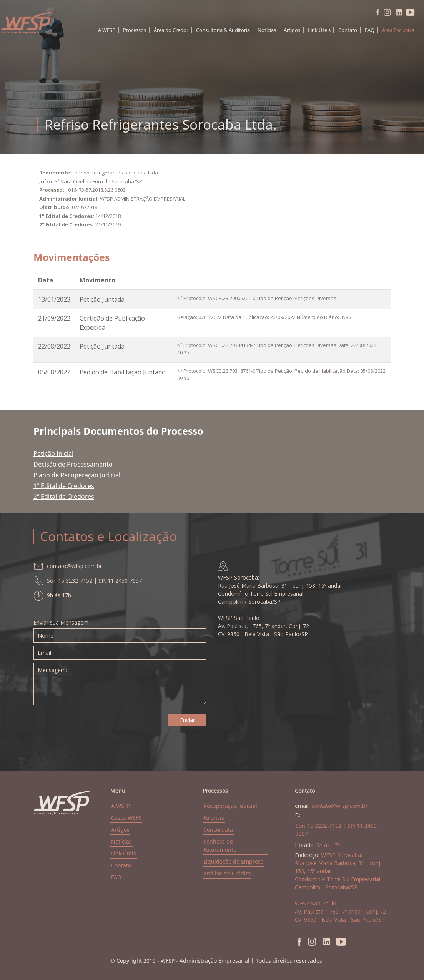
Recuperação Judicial (230, 806)
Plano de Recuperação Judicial (77, 475)
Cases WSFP (126, 818)
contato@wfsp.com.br (340, 806)
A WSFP (121, 806)
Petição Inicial (53, 453)
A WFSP (107, 30)
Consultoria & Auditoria (223, 30)
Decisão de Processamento (73, 464)
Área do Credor (171, 30)
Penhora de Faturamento (220, 845)
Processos (135, 30)
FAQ (370, 30)
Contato (348, 30)
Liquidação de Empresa (234, 861)
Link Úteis (319, 30)
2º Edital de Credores (64, 497)
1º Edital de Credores (64, 486)
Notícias (267, 30)
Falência (214, 818)
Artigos (292, 30)
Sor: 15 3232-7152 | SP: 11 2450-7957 (337, 830)
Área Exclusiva (398, 30)
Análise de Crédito (227, 873)
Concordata (218, 830)
